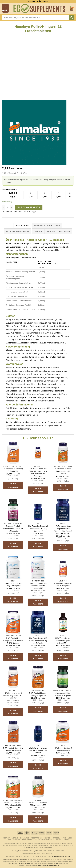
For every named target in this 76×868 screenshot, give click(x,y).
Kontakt (7, 838)
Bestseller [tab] (65, 231)
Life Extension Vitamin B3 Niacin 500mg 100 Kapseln (38, 750)
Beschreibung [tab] (22, 226)
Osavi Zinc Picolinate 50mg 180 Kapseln (13, 585)
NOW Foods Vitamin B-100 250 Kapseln (63, 585)
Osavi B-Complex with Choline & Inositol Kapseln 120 (38, 586)
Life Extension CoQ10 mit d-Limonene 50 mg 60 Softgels (38, 641)
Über (70, 838)
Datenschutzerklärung (23, 840)
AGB (65, 838)
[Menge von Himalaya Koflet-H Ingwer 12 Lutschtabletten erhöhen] (12, 207)
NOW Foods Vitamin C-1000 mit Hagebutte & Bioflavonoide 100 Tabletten (38, 472)
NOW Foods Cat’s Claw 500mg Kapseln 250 (38, 804)
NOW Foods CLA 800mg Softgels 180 (13, 470)
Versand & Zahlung (21, 838)
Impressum (57, 838)
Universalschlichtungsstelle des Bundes (47, 865)
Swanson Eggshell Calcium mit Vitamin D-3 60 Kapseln (13, 528)
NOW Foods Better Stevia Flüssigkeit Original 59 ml (63, 641)
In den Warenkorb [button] (13, 485)
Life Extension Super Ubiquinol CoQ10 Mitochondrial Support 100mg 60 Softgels (63, 530)
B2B (9, 840)
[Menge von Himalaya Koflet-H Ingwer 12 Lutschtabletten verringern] (3, 207)
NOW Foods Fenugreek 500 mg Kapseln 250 (13, 804)
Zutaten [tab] (51, 231)
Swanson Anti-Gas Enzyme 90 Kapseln (63, 694)
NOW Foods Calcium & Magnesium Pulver (63, 749)
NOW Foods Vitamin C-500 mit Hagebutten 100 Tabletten (13, 695)
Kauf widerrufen (61, 840)
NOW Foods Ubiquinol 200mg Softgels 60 (38, 694)
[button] (6, 8)
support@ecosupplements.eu (61, 856)
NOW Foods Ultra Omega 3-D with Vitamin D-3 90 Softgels (13, 641)
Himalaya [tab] (38, 231)
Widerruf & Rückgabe (40, 838)
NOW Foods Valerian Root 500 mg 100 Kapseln (63, 471)
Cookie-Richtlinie (43, 840)
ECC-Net (59, 863)
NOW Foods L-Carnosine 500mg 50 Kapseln (13, 749)
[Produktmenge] (8, 207)
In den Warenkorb (29, 207)
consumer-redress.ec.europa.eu (21, 863)
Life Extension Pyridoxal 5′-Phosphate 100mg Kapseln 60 (38, 528)
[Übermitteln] (71, 17)
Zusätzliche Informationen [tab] (47, 226)
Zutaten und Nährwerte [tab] (18, 231)
